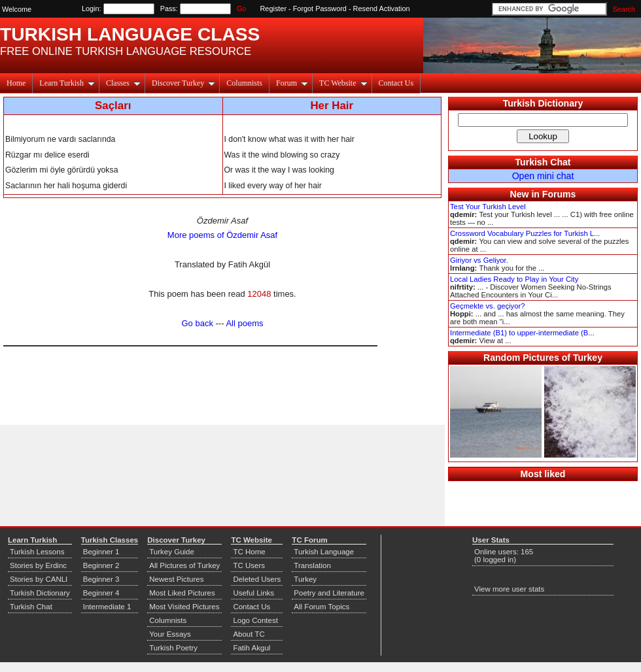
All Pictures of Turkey (184, 565)
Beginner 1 (101, 552)
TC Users (249, 565)
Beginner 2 (101, 565)
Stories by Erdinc (38, 565)
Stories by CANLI (39, 579)
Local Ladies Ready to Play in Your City (514, 279)
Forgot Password (320, 8)
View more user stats (509, 589)
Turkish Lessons (37, 552)
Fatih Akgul (251, 648)
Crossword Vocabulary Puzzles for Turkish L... (525, 233)
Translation (312, 565)
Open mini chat (543, 176)
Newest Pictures (176, 579)
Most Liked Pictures (182, 593)
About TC (249, 634)
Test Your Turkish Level (488, 207)
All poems (244, 323)
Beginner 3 (101, 579)
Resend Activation (382, 8)
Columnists (244, 83)
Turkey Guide (172, 552)
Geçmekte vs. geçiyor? (487, 306)
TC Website (343, 83)
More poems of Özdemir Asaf (222, 235)
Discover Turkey (183, 83)
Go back (198, 323)
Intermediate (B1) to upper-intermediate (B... (522, 333)
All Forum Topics (321, 607)
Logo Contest (255, 620)
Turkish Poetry (173, 648)
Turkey (305, 579)
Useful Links (253, 593)
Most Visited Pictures (184, 607)
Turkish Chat (543, 162)
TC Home (249, 552)
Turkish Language (324, 552)
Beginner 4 (101, 593)
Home (16, 83)
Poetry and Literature (329, 593)
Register (274, 8)
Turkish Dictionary (543, 103)
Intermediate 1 (107, 607)
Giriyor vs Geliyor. (479, 260)
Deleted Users (257, 579)
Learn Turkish (67, 83)
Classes (123, 83)
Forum (292, 83)
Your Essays (170, 634)
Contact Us (396, 83)
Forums (559, 194)
